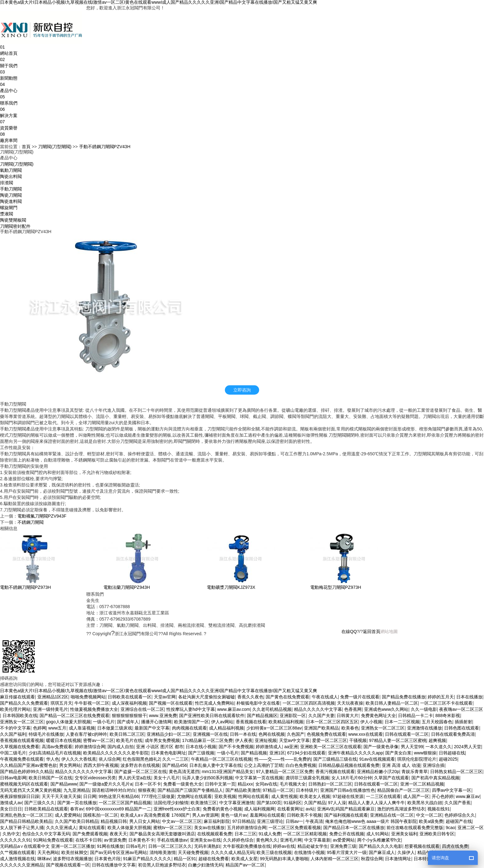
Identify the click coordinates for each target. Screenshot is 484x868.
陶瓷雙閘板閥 (13, 220)
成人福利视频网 (259, 809)
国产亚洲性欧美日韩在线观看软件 (212, 716)
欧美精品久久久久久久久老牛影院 (116, 753)
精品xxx (245, 784)
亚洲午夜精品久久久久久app (356, 753)
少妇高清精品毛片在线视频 (55, 753)
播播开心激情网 (156, 722)
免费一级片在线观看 (360, 697)
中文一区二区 (429, 815)
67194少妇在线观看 (306, 753)
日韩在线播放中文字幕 (114, 865)
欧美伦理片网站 (15, 709)
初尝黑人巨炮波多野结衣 (162, 865)
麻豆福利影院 (217, 821)
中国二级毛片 (13, 753)
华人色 (53, 759)
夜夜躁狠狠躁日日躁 (20, 796)
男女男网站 (70, 765)
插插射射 (463, 722)
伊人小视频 (371, 722)
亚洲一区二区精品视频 (422, 784)
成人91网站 (377, 834)
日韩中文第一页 (220, 784)
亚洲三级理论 (270, 821)
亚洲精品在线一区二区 (392, 815)
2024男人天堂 (468, 747)
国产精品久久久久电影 (381, 846)
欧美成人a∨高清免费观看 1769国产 (155, 815)
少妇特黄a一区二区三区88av (274, 728)
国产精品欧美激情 (243, 790)
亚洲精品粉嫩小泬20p (378, 772)
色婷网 (40, 728)
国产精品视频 (254, 753)
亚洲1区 (277, 753)
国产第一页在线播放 (77, 803)
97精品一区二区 (278, 790)
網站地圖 (389, 631)
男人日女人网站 (145, 821)
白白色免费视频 (301, 765)
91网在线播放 (110, 846)
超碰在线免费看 (214, 859)
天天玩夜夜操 (350, 703)
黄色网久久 (267, 840)
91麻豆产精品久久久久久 (147, 859)
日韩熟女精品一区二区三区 (456, 772)
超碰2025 (448, 759)
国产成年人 (128, 722)
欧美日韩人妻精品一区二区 (392, 703)
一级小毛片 (104, 722)
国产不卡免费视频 (236, 747)
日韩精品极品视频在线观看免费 (349, 765)
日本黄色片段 (107, 859)
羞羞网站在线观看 (267, 815)
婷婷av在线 (284, 846)
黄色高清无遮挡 (184, 772)
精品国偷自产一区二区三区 (403, 790)
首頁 (26, 147)
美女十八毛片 (167, 778)
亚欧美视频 (225, 796)
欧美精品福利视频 (286, 722)
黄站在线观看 (92, 828)
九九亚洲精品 (77, 790)
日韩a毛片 (136, 846)
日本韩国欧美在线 (20, 716)
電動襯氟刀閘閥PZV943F (42, 516)
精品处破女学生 (313, 846)
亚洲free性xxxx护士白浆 (177, 809)
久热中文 (11, 834)
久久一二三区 (175, 759)
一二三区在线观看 (383, 796)
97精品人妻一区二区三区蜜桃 (398, 740)
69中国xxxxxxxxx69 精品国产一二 (118, 809)
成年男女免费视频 (162, 740)
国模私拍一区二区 (101, 815)
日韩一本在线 (243, 734)
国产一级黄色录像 (381, 747)
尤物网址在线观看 (194, 796)
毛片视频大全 (293, 784)
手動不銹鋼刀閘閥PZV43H (105, 147)
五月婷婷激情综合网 (247, 828)
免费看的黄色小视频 (222, 809)
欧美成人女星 (244, 859)
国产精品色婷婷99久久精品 (26, 772)
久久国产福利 (13, 734)
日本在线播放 (469, 697)
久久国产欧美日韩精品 (77, 821)
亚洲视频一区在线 (210, 734)
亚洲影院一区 (293, 716)
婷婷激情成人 (269, 747)
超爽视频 (437, 740)
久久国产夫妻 (321, 716)
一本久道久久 (439, 747)
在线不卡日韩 (88, 840)
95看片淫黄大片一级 (347, 852)
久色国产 (296, 734)
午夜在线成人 (325, 697)
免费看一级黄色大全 (183, 784)
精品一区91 (185, 859)
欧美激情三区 (204, 803)
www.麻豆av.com (234, 709)
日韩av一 (294, 821)
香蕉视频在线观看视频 (22, 740)
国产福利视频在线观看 (346, 815)
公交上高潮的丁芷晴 (263, 765)
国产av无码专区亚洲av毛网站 (119, 852)
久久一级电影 (424, 709)
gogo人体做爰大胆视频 (68, 722)
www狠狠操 (425, 753)
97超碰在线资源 (348, 796)
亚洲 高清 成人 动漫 (401, 765)
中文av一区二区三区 (182, 821)
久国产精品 (315, 803)
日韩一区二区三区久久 (170, 846)
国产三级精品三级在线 (335, 759)
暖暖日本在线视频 (64, 740)
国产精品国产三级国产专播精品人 (190, 790)
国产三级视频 (201, 753)
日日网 (90, 796)
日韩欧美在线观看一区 (130, 697)
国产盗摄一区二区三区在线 (140, 772)
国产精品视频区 (262, 716)
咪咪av (44, 859)
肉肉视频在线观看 (189, 728)
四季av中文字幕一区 (452, 790)
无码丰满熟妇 (207, 846)
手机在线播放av (172, 840)
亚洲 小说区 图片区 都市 (160, 747)
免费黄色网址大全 (378, 716)
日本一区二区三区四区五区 (332, 722)
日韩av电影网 (13, 778)
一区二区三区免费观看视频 (295, 828)
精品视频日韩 (114, 821)
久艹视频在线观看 (17, 852)
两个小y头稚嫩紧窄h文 (379, 840)
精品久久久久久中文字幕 (318, 709)
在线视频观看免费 (215, 834)
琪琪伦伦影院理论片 (417, 759)
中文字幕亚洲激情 (237, 803)
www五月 (57, 728)
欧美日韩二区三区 (127, 734)
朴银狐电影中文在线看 (258, 703)
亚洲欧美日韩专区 (437, 834)
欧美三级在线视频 (274, 852)
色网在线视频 (272, 734)
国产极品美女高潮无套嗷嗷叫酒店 (162, 834)
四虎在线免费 (455, 846)
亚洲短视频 (266, 740)
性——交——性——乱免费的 (283, 759)
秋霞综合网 (372, 859)
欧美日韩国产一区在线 (50, 778)
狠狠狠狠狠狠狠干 (129, 716)
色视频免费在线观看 (326, 734)
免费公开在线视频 (347, 834)
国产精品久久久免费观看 (24, 703)
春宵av (77, 809)
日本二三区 (245, 834)
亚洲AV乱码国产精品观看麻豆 (346, 809)
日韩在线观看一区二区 (407, 734)
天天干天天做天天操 (61, 796)
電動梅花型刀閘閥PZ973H (336, 587)
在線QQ (349, 631)
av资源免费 (115, 840)
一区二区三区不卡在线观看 (446, 703)
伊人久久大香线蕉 (79, 759)
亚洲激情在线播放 (425, 728)
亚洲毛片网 (291, 840)
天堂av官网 (165, 697)
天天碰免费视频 (193, 852)
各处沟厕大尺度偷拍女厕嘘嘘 (206, 697)
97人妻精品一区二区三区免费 (285, 772)
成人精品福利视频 (226, 728)
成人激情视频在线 (17, 859)
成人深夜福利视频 (129, 703)
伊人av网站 (222, 722)
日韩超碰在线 (452, 753)
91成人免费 (270, 834)
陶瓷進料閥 (11, 201)
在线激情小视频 (309, 852)
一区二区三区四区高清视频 (309, 703)
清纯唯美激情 (163, 852)
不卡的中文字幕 (15, 728)
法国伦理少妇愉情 (171, 803)
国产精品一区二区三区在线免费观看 (74, 716)
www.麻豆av (468, 796)
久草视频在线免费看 (20, 747)
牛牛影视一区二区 (92, 703)
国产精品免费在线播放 (404, 697)
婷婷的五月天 (441, 697)
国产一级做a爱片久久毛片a (106, 784)
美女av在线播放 (209, 828)
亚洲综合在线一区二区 (142, 709)
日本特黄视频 (427, 859)
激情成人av (11, 803)
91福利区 (292, 803)
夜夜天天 (118, 834)
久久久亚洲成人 (61, 828)
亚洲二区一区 (471, 828)
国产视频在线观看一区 (68, 865)
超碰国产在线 (459, 821)
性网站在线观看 (254, 796)
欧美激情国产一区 (192, 722)
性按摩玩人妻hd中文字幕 (191, 709)
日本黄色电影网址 (168, 753)
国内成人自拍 (121, 747)
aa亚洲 (291, 747)
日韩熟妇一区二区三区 (330, 784)
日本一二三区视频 (402, 722)
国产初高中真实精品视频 (435, 778)
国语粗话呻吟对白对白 (114, 790)
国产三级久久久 (40, 803)
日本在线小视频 (201, 747)
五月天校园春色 (437, 722)
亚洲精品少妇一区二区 (168, 734)
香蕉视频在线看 (251, 722)
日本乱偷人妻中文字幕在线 (216, 765)
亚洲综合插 (434, 765)
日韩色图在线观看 (462, 728)
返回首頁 (372, 631)
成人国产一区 (416, 796)
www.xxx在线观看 (365, 734)
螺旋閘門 (9, 208)
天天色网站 (48, 852)
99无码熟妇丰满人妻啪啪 (284, 859)
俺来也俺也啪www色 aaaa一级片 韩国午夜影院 (371, 821)
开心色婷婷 (443, 796)
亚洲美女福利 (404, 834)
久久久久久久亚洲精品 (22, 865)
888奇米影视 (448, 716)
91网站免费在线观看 (53, 840)
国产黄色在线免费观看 (287, 697)
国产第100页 (269, 803)
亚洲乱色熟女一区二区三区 (26, 815)
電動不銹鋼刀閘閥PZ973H (25, 587)
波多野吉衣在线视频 (140, 765)
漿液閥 (7, 214)
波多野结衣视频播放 (73, 859)
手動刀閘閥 (11, 189)
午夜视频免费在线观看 (22, 759)
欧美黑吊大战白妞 (425, 803)
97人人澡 (337, 803)
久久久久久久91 (16, 840)
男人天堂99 (412, 747)
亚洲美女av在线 (205, 840)
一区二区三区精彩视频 (305, 834)
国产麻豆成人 (382, 852)
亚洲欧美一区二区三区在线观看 (331, 747)
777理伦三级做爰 (158, 796)
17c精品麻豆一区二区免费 (207, 740)
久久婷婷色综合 (238, 840)
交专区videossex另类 (95, 778)
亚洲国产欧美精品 (321, 728)
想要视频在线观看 (422, 846)
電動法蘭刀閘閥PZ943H (127, 587)
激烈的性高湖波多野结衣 (401, 809)
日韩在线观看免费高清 (453, 734)
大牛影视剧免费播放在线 (247, 846)
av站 (310, 809)
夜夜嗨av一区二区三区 (461, 709)
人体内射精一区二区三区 (335, 859)
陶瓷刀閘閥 (11, 195)
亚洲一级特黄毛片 (50, 709)
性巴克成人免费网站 (215, 703)
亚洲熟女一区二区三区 (22, 722)
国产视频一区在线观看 (171, 703)
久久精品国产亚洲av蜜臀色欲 (28, 765)
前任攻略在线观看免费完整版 (415, 828)
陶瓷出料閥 (11, 176)
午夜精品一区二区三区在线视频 (221, 759)
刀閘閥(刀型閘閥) (55, 147)
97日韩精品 (244, 821)
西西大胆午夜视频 (101, 765)
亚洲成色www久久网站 (386, 709)
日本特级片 (307, 790)
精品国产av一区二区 (245, 865)
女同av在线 (266, 784)
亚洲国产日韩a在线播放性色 (348, 790)
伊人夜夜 (244, 740)
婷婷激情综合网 (90, 747)
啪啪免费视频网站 (88, 697)
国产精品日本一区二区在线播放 (354, 828)
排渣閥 (7, 183)
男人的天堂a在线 (135, 778)
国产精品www (64, 784)
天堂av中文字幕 (294, 740)
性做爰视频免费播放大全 (94, 709)
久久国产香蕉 (458, 803)
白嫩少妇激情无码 (206, 865)
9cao (450, 828)
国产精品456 (175, 765)
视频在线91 (439, 809)
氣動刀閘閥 (11, 170)
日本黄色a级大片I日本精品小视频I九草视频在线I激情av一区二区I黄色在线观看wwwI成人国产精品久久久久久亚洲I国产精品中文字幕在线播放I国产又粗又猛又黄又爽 (159, 2)
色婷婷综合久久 (460, 815)
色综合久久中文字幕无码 (46, 834)
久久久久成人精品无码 (233, 852)
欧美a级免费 (431, 821)
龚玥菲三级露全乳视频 (307, 778)
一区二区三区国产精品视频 (125, 803)
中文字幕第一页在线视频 (259, 778)
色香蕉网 (353, 709)
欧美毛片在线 (129, 740)
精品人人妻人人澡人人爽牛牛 (377, 803)
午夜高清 (314, 821)
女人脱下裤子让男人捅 (22, 828)
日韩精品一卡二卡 (415, 716)
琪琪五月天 (61, 703)
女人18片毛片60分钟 (351, 778)
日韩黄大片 (348, 716)
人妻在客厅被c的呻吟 (86, 734)
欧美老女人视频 (315, 796)
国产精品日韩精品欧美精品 (26, 821)
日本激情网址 (398, 859)
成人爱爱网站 (68, 815)
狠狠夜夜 (147, 790)
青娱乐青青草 (415, 772)
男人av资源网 (205, 815)
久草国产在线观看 (391, 778)
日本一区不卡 (148, 784)
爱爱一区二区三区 (330, 740)
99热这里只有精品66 (119, 796)
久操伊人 (406, 852)
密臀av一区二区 (99, 740)
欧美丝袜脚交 (74, 852)
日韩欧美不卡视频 (304, 815)
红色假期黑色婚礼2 (141, 759)
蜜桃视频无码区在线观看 (24, 784)
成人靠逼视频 (82, 728)
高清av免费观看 (57, 747)
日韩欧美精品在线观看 (46, 809)
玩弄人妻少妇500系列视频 (208, 778)
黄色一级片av (234, 815)
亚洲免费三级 (343, 846)
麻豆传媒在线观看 (17, 697)
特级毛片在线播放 (46, 734)
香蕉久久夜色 (250, 697)
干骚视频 (358, 740)
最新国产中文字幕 (152, 728)
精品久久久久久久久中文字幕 (83, 772)
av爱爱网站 (344, 840)
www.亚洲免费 (163, 716)
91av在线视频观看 (377, 759)
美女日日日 (11, 809)
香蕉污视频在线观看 (335, 772)
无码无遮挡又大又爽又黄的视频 (31, 790)
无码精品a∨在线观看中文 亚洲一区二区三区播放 (47, 846)
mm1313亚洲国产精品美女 (228, 772)
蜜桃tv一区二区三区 (172, 828)
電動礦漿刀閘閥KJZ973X (231, 587)
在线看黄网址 (290, 809)
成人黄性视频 (284, 796)
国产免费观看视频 (90, 834)
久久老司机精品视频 (272, 709)
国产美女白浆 (398, 753)
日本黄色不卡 (141, 840)
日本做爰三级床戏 (115, 728)
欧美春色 (350, 728)
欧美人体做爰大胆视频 (129, 828)
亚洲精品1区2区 (53, 697)
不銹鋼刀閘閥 (31, 522)
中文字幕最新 (317, 840)
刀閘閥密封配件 (15, 226)
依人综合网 (110, 759)
